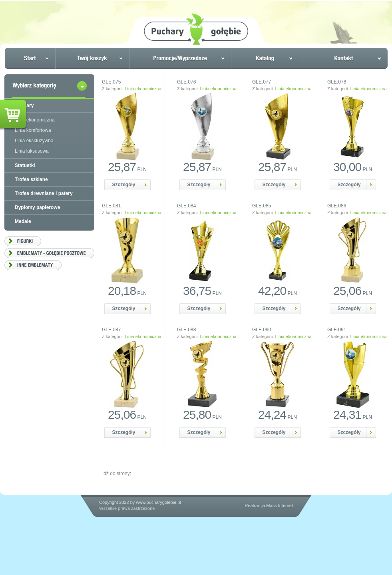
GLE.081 (111, 206)
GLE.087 (111, 330)
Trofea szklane (31, 179)
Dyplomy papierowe (37, 207)
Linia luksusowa (32, 151)
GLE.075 (111, 82)
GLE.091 (337, 330)
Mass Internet (280, 505)
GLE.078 (337, 82)
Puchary (24, 105)
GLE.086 (337, 206)
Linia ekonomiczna (143, 89)
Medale (23, 221)
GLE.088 (186, 330)
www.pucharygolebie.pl (158, 502)
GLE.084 (186, 206)
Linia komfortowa (33, 130)
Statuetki (25, 165)
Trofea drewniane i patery (44, 193)
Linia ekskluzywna (34, 141)
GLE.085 (262, 206)
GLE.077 (262, 82)
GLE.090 (262, 330)
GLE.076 (186, 82)
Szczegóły (124, 185)
